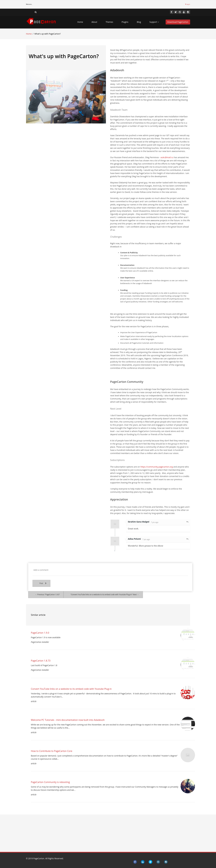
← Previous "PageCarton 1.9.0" (48, 595)
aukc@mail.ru (167, 157)
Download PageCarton (178, 22)
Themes (109, 22)
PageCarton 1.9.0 (40, 633)
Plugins (125, 22)
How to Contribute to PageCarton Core (52, 751)
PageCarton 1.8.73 (41, 661)
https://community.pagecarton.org (157, 467)
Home (80, 22)
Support (154, 22)
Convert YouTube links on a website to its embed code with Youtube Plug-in (71, 689)
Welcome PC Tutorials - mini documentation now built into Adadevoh (68, 720)
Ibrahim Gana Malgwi (139, 522)
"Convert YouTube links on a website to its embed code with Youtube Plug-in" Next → (105, 595)
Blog (139, 22)
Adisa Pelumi (134, 539)
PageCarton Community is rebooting (50, 782)
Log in (188, 4)
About (94, 22)
